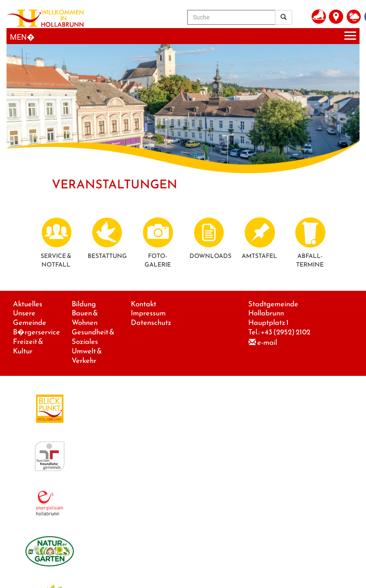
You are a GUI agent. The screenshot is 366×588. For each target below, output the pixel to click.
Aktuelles (28, 304)
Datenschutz (151, 323)
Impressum (148, 313)
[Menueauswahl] (183, 36)
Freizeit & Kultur (28, 346)
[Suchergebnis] (284, 17)
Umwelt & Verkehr (87, 356)
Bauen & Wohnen (85, 318)
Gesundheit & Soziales (93, 337)
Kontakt (144, 304)
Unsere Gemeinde (30, 318)
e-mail (267, 342)
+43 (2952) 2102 (286, 332)
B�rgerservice (36, 332)
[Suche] (231, 17)
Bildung (84, 304)
